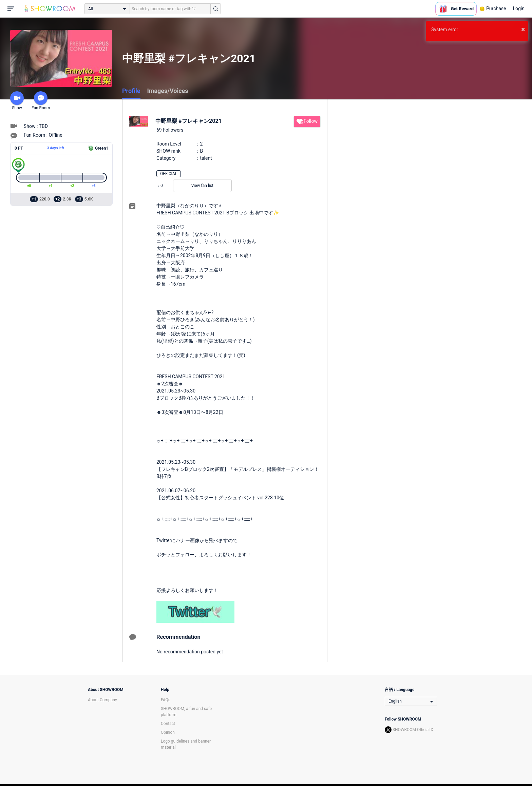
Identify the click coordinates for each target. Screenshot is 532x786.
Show (17, 101)
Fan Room (41, 101)
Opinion (168, 732)
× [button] (523, 29)
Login (519, 8)
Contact (168, 724)
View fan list (202, 186)
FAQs (166, 700)
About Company (102, 700)
